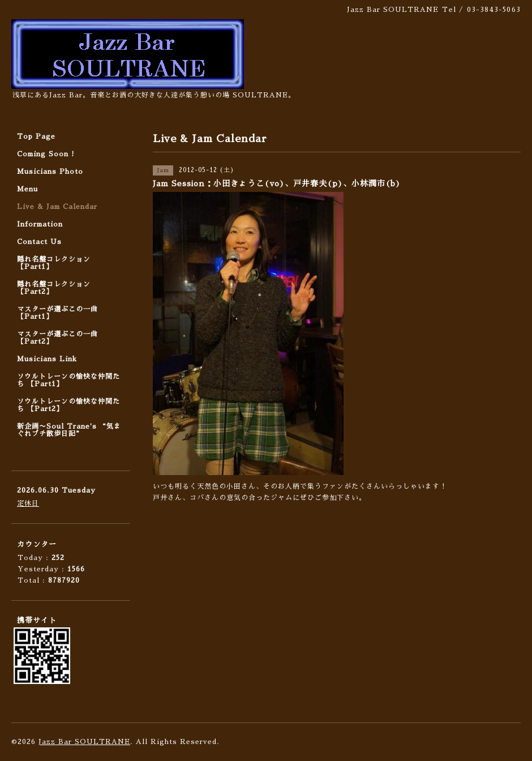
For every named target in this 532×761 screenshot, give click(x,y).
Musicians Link (47, 359)
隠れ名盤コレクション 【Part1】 (54, 263)
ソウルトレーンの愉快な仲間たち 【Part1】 (68, 380)
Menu (27, 189)
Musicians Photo (50, 172)
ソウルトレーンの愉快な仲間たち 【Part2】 (68, 405)
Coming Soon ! (46, 154)
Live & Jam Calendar (57, 207)
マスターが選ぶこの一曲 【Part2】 (57, 338)
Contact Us (39, 242)
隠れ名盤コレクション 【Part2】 (54, 288)
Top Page (36, 136)
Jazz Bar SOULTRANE (84, 742)
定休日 (28, 503)
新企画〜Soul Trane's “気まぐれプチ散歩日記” (69, 430)
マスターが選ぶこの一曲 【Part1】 (57, 313)
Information (40, 224)
